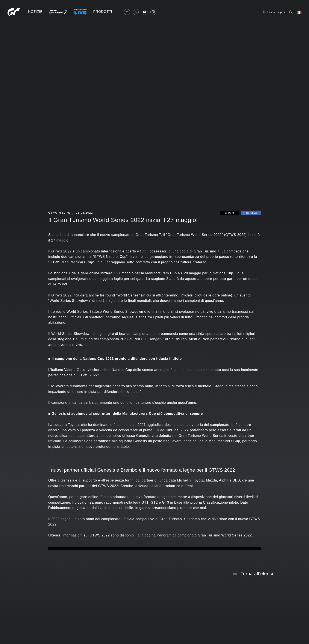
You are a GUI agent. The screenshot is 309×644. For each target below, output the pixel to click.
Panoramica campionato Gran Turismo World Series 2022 (204, 535)
